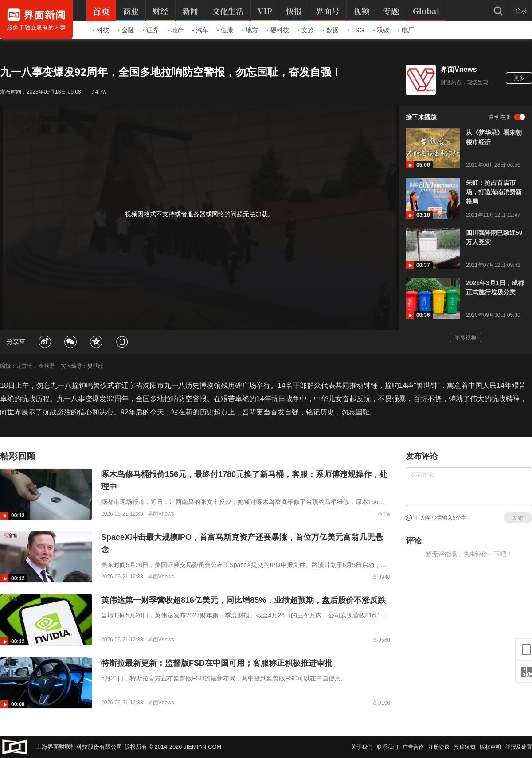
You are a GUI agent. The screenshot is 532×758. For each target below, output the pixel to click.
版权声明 (490, 747)
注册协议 (439, 747)
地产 (176, 30)
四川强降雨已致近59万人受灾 (494, 237)
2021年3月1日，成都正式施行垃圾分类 (495, 287)
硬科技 (278, 30)
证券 (151, 30)
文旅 (306, 30)
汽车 (200, 30)
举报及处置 (519, 747)
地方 (250, 30)
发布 (518, 518)
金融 (126, 30)
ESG (356, 30)
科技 (101, 30)
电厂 (406, 30)
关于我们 (362, 747)
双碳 (381, 30)
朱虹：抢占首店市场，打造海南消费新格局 (494, 192)
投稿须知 (465, 747)
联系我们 (387, 747)
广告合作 (413, 747)
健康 (225, 30)
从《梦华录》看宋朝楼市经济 (494, 137)
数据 (331, 30)
